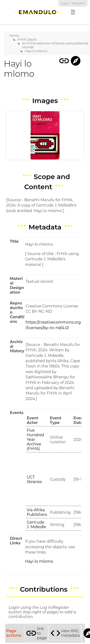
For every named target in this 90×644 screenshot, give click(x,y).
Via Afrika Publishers (37, 512)
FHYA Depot (27, 39)
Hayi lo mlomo (36, 51)
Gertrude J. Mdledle (36, 525)
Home (14, 35)
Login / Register (73, 3)
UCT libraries (34, 479)
